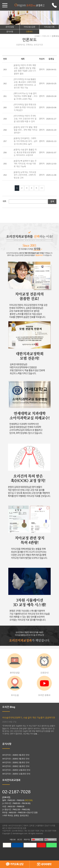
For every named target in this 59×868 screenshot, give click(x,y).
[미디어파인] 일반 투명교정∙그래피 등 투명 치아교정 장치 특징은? (25, 107)
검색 (52, 201)
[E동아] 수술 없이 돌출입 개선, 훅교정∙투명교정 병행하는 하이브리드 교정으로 (25, 152)
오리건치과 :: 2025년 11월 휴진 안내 (16, 774)
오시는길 (15, 686)
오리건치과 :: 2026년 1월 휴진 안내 (16, 766)
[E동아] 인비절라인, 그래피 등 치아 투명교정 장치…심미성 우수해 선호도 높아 (26, 141)
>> (42, 188)
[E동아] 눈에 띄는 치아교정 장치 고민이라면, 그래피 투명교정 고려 (25, 175)
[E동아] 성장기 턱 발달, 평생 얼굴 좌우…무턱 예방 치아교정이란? (26, 130)
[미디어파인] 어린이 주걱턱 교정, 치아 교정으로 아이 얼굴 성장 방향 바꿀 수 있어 (25, 119)
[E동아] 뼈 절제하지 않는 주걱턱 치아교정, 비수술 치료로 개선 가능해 (25, 164)
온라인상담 (10, 27)
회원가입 (27, 840)
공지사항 (10, 32)
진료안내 (44, 664)
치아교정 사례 (49, 27)
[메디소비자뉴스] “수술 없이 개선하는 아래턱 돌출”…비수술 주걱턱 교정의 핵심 (26, 96)
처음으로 (13, 840)
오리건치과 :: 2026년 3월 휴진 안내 (16, 759)
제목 (4, 201)
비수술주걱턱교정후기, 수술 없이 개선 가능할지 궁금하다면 (29, 718)
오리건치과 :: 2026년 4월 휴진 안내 (16, 755)
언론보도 (29, 32)
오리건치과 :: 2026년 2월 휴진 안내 (16, 763)
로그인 (20, 840)
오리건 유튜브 (44, 686)
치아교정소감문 (29, 27)
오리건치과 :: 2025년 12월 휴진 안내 (16, 770)
